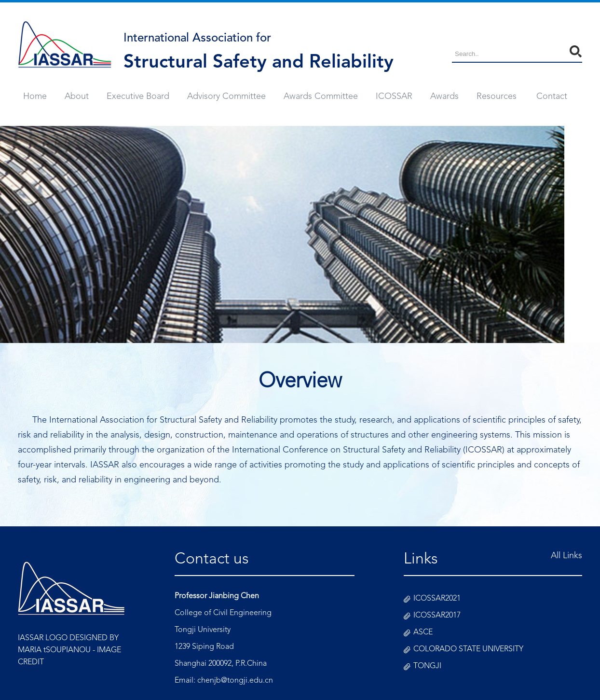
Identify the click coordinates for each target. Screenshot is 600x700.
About (77, 96)
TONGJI (427, 666)
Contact (552, 96)
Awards (444, 96)
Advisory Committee (226, 96)
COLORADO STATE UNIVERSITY (468, 649)
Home (35, 96)
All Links (566, 556)
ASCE (423, 632)
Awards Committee (321, 96)
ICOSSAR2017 (437, 616)
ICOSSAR (394, 96)
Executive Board (138, 96)
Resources (497, 96)
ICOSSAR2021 (437, 599)
